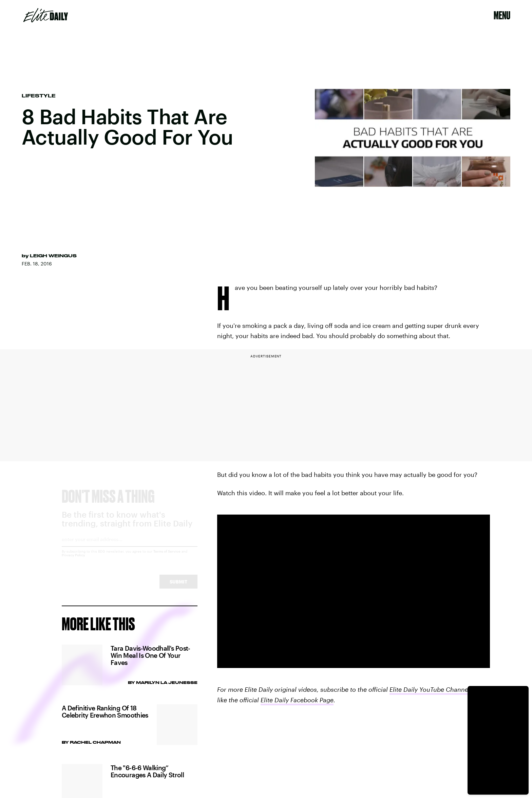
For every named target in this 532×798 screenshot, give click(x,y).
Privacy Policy (73, 561)
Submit (178, 588)
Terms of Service (167, 557)
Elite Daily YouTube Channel (430, 689)
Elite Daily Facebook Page (297, 700)
